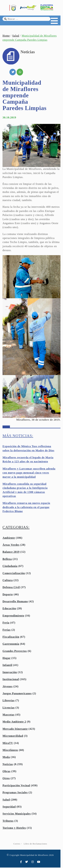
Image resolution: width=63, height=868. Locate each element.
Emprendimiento (13, 616)
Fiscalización (11, 637)
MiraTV (8, 744)
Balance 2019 (11, 552)
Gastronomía (11, 644)
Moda (6, 758)
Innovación (10, 673)
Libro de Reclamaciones (37, 844)
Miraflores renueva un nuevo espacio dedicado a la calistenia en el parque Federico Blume (26, 508)
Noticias (8, 765)
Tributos (8, 821)
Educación (9, 609)
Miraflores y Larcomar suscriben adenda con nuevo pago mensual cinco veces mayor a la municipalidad (29, 473)
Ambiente (9, 538)
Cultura (8, 581)
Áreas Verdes (11, 545)
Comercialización (14, 574)
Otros (6, 779)
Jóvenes (8, 687)
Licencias (9, 708)
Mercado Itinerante (15, 729)
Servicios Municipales (17, 814)
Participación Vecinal (16, 786)
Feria (6, 623)
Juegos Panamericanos (17, 694)
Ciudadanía (10, 567)
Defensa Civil (11, 588)
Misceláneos (10, 751)
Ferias (7, 630)
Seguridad (9, 807)
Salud (16, 36)
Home (6, 36)
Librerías (9, 701)
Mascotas (8, 715)
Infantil (7, 666)
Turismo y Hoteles (14, 828)
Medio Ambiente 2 (14, 722)
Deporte (8, 595)
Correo (18, 844)
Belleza (7, 560)
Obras (6, 772)
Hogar (7, 659)
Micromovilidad (13, 736)
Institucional (11, 680)
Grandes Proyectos (15, 652)
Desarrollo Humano (15, 602)
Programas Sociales (15, 793)
